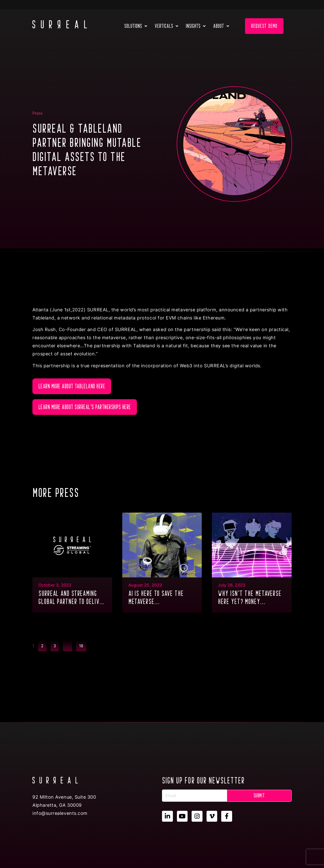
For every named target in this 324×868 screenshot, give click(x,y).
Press (37, 113)
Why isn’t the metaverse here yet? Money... (250, 597)
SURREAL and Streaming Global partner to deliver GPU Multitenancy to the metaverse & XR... (72, 598)
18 (83, 644)
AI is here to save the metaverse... (156, 597)
